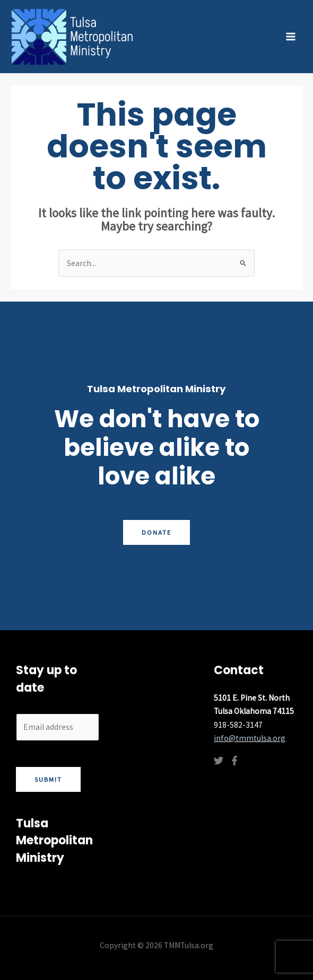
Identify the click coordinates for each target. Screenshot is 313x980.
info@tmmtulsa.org (250, 738)
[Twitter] (219, 761)
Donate (156, 532)
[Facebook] (234, 761)
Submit (48, 779)
